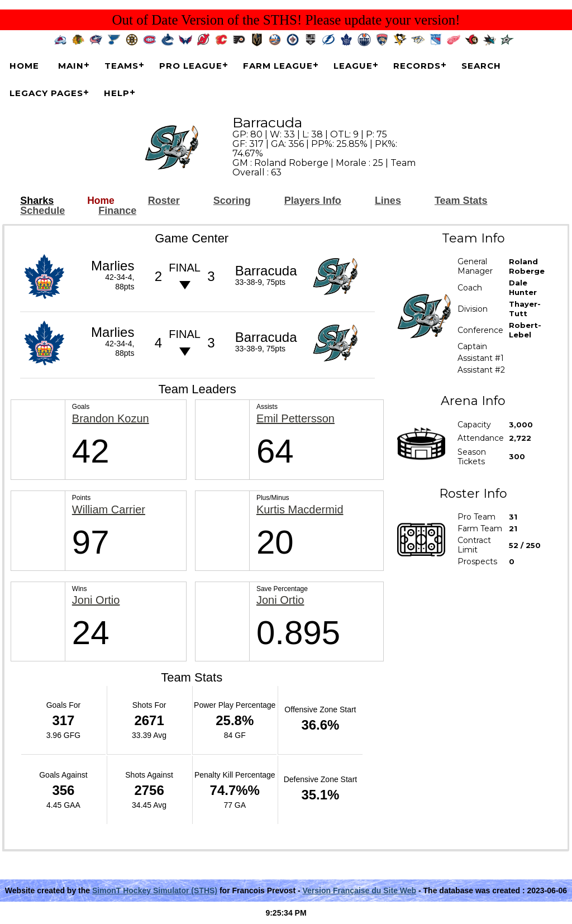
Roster (164, 201)
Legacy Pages (46, 93)
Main (71, 66)
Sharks (37, 201)
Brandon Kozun (111, 419)
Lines (388, 201)
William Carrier (109, 510)
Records (417, 66)
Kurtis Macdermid (300, 510)
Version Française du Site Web (360, 890)
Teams (121, 66)
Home (24, 66)
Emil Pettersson (295, 419)
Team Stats (461, 201)
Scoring (232, 201)
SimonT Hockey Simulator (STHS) (155, 890)
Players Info (313, 201)
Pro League (191, 66)
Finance (117, 211)
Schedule (42, 211)
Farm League (278, 66)
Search (481, 66)
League (353, 66)
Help (117, 93)
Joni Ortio (96, 600)
